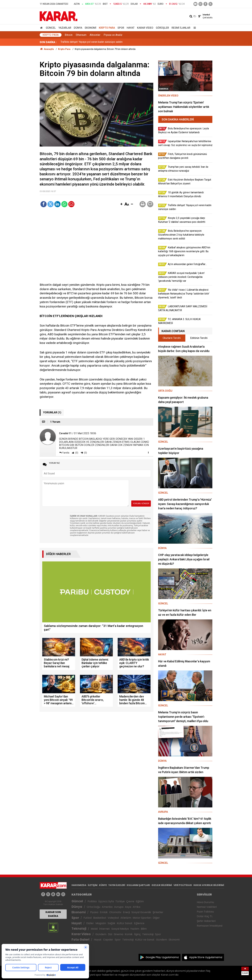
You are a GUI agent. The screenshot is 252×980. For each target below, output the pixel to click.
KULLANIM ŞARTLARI (138, 885)
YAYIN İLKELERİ (117, 885)
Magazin (101, 923)
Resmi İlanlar (181, 28)
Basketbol (100, 918)
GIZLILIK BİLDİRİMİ (162, 885)
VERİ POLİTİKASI (183, 885)
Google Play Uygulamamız (162, 957)
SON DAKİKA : (48, 42)
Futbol (88, 918)
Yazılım (135, 929)
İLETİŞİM (93, 885)
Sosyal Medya (120, 929)
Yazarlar (65, 28)
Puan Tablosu (205, 912)
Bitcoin (69, 35)
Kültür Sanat (125, 923)
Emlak (104, 912)
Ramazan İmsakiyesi (210, 926)
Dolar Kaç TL (205, 916)
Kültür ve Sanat (145, 940)
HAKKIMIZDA (79, 885)
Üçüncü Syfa (106, 901)
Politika (92, 901)
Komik (129, 934)
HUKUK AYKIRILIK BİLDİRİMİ (209, 885)
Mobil (94, 929)
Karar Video (145, 28)
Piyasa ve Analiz (113, 35)
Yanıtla (66, 453)
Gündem (101, 934)
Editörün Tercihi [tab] (199, 338)
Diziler (90, 923)
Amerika (107, 907)
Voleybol (113, 918)
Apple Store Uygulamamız (206, 957)
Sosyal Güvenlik (141, 912)
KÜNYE (103, 885)
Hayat (131, 28)
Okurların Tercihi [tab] (172, 338)
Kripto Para (107, 28)
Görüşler (162, 28)
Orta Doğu (93, 907)
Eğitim (140, 901)
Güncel (51, 28)
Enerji (126, 912)
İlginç (137, 934)
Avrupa (119, 907)
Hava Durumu (205, 902)
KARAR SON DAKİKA (53, 914)
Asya (128, 907)
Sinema (118, 934)
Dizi (110, 934)
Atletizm (126, 918)
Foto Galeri (80, 940)
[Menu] (194, 28)
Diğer (156, 918)
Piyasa (94, 912)
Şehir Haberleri (206, 921)
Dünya (78, 28)
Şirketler (158, 912)
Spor (121, 28)
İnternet (104, 929)
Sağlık (111, 923)
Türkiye (120, 901)
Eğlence (139, 923)
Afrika (136, 907)
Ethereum (81, 35)
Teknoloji (79, 929)
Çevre (130, 901)
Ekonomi (91, 28)
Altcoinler (95, 35)
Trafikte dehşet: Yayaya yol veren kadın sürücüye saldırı (92, 42)
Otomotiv (115, 912)
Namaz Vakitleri (207, 907)
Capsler (108, 940)
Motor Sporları (142, 918)
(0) (76, 453)
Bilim (144, 929)
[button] (122, 204)
